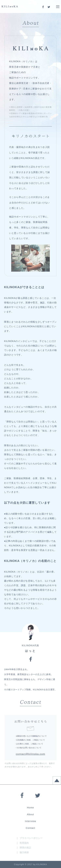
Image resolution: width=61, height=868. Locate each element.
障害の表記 (25, 848)
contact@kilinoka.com (30, 754)
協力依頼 (24, 852)
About (31, 814)
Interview (30, 821)
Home (30, 808)
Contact (30, 828)
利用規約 (24, 843)
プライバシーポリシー (31, 838)
